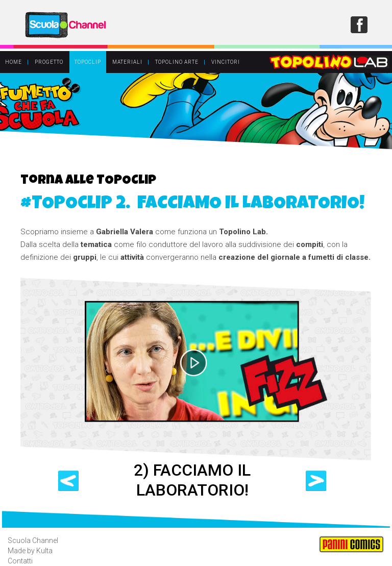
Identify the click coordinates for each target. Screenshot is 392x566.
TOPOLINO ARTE (177, 62)
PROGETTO (49, 62)
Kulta (44, 551)
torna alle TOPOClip (88, 181)
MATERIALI (127, 62)
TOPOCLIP (88, 62)
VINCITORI (226, 62)
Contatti (20, 561)
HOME (14, 62)
